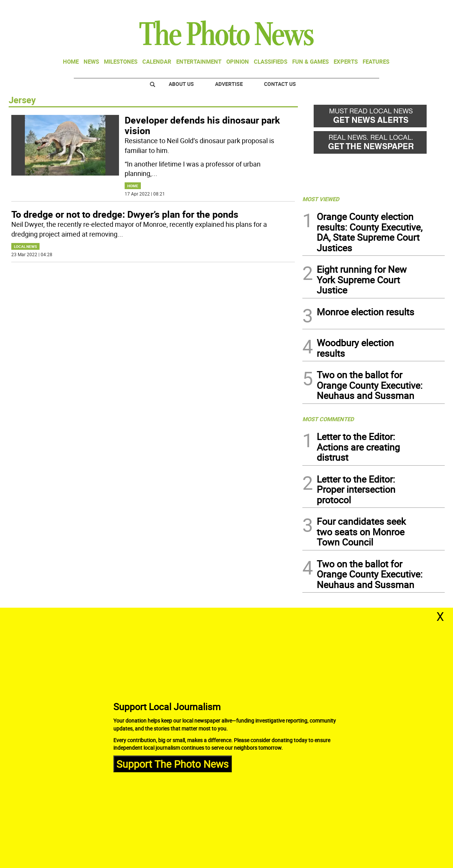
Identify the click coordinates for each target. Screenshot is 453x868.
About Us (181, 84)
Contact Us (280, 84)
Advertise (229, 84)
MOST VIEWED (321, 199)
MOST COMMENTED (328, 419)
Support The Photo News (172, 763)
